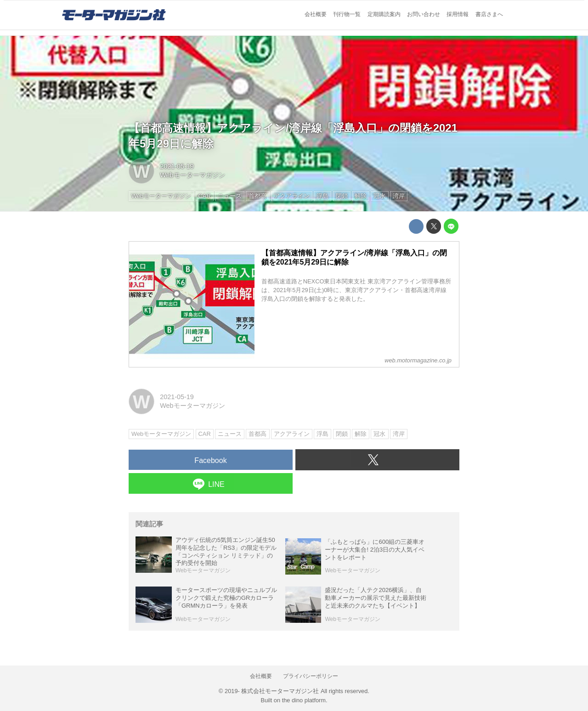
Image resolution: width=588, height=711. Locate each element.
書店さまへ (489, 14)
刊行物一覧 (347, 14)
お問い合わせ (424, 14)
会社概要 (316, 14)
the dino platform (304, 700)
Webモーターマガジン (192, 175)
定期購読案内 (384, 14)
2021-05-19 (177, 166)
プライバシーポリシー (311, 676)
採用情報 (458, 14)
